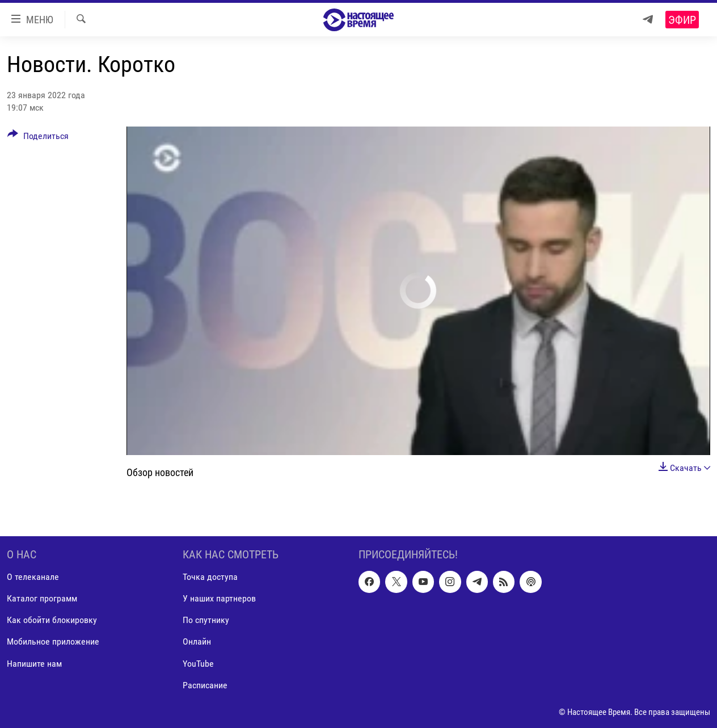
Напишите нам (34, 664)
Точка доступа (210, 577)
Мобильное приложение (53, 642)
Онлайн (197, 642)
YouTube (198, 664)
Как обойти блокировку (52, 620)
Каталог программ (42, 598)
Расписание (205, 685)
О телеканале (33, 577)
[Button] (38, 138)
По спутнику (206, 620)
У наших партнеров (219, 598)
